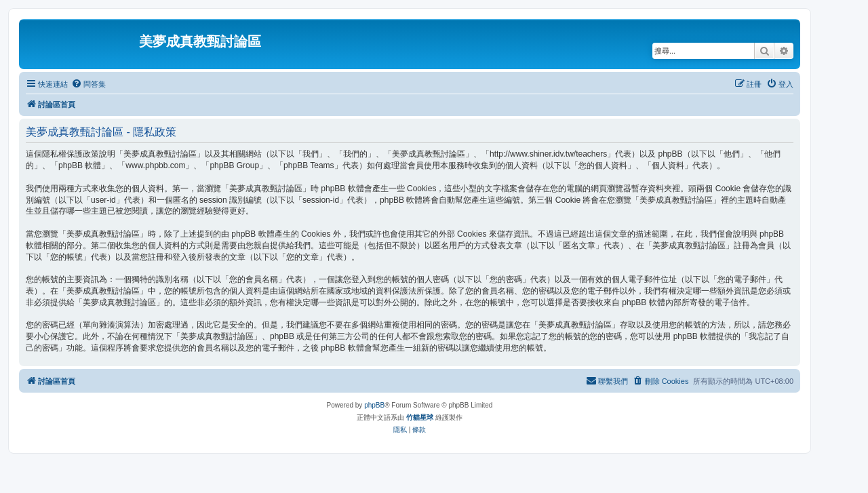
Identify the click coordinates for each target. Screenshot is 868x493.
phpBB (374, 405)
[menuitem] (88, 84)
